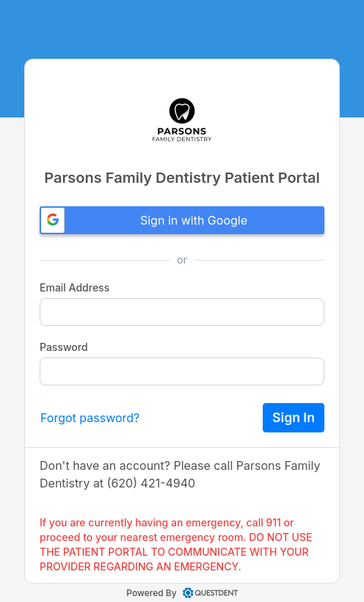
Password (64, 347)
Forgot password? (90, 418)
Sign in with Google (144, 220)
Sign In (294, 417)
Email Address (74, 287)
